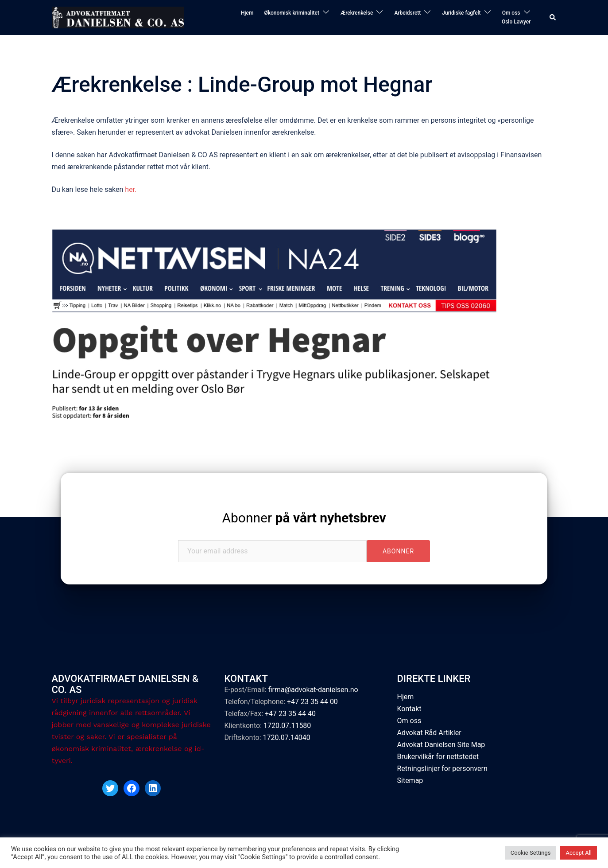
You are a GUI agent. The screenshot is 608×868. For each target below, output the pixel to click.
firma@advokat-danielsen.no (313, 690)
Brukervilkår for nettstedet (438, 757)
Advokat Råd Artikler (429, 733)
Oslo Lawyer (516, 22)
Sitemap (410, 780)
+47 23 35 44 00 (312, 702)
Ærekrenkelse (357, 13)
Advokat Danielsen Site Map (441, 745)
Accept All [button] (579, 853)
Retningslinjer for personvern (442, 769)
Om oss (511, 13)
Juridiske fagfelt (461, 13)
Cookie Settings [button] (531, 853)
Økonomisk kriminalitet (292, 13)
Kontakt (409, 709)
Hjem (247, 13)
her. (132, 189)
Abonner (304, 518)
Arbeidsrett (407, 13)
